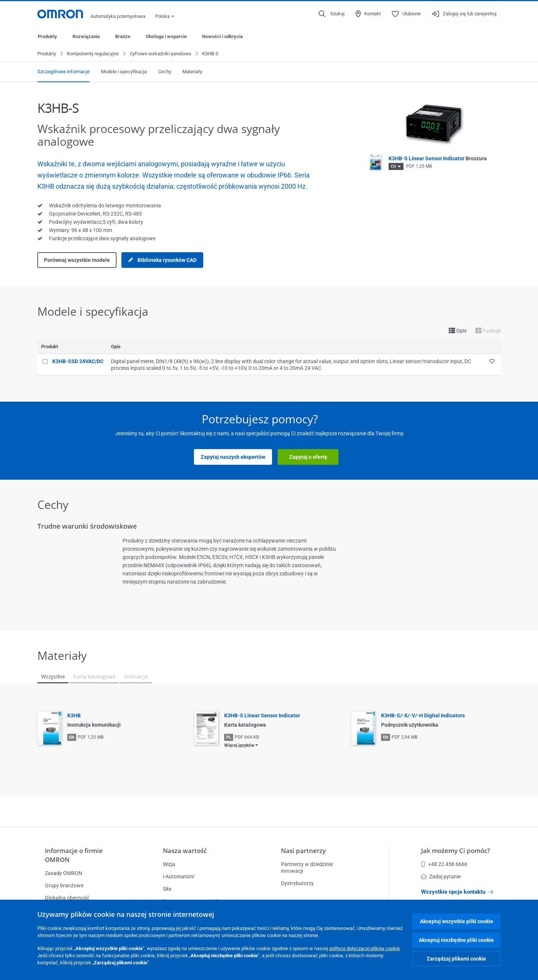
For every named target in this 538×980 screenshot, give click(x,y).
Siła (167, 889)
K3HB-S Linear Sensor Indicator (438, 159)
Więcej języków (239, 746)
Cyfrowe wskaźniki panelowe (160, 54)
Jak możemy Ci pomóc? (456, 851)
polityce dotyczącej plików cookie (364, 948)
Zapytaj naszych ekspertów (233, 457)
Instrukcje (136, 677)
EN (393, 167)
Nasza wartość (185, 851)
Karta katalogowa (94, 677)
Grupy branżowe (64, 885)
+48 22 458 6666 (444, 864)
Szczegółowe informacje (64, 72)
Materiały (192, 72)
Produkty (47, 36)
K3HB (74, 716)
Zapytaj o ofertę (308, 457)
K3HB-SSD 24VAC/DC (78, 362)
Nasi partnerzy (303, 851)
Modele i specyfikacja (124, 72)
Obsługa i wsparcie (166, 36)
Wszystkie (53, 677)
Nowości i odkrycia (222, 36)
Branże (123, 36)
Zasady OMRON (64, 873)
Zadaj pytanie (441, 877)
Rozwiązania (86, 36)
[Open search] (332, 14)
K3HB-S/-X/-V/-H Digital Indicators (423, 716)
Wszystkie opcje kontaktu (457, 892)
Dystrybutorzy (297, 883)
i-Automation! (179, 877)
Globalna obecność (67, 898)
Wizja (169, 864)
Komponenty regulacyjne (93, 54)
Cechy (165, 72)
